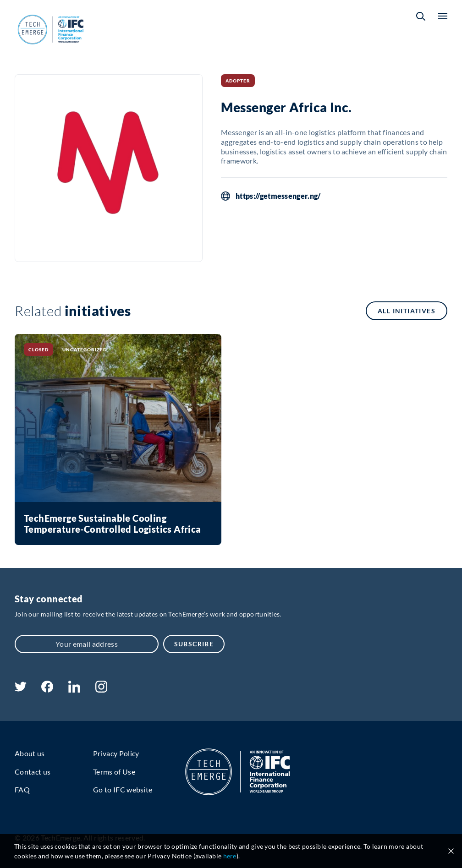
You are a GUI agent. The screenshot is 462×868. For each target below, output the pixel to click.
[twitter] (21, 689)
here (230, 856)
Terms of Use (114, 772)
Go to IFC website (123, 789)
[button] (421, 16)
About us (30, 753)
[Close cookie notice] (451, 851)
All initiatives (407, 311)
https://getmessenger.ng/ (278, 196)
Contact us (33, 772)
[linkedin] (74, 690)
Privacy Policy (116, 753)
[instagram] (101, 690)
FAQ (22, 789)
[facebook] (47, 690)
